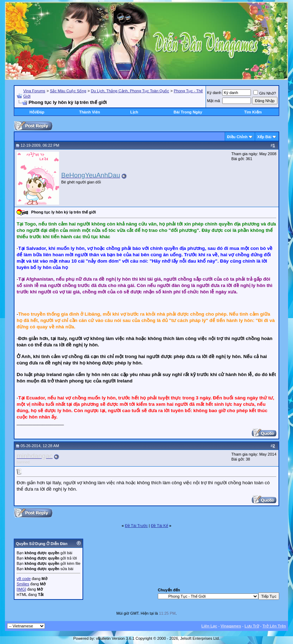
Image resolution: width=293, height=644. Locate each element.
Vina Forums (34, 91)
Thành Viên (90, 112)
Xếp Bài (264, 137)
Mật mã (214, 101)
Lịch (134, 112)
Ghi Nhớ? (265, 93)
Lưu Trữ (252, 626)
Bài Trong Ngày (188, 112)
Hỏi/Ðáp (37, 112)
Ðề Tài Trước (136, 526)
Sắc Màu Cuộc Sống (68, 91)
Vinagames (231, 626)
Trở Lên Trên (274, 626)
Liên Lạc (209, 626)
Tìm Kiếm (253, 112)
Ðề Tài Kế (159, 526)
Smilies (23, 584)
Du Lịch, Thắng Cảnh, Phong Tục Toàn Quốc (130, 91)
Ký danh (214, 93)
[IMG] (21, 589)
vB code (24, 579)
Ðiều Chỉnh (237, 137)
